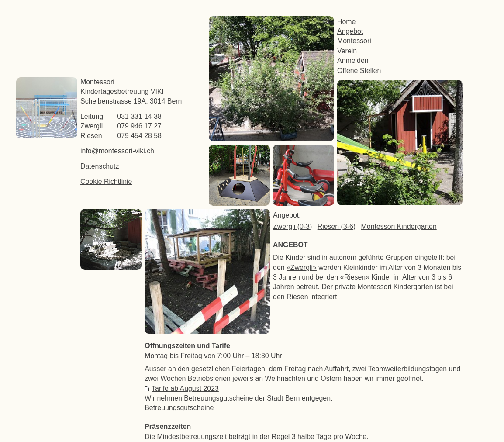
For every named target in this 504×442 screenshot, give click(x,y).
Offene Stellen (359, 71)
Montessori (354, 41)
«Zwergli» (302, 268)
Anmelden (353, 60)
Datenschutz (100, 166)
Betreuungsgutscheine (179, 408)
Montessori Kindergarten (399, 226)
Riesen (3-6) (337, 226)
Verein (347, 51)
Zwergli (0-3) (292, 226)
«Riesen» (355, 277)
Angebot (350, 31)
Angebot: (287, 215)
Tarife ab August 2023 (185, 388)
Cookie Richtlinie (106, 181)
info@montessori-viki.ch (117, 151)
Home (346, 22)
